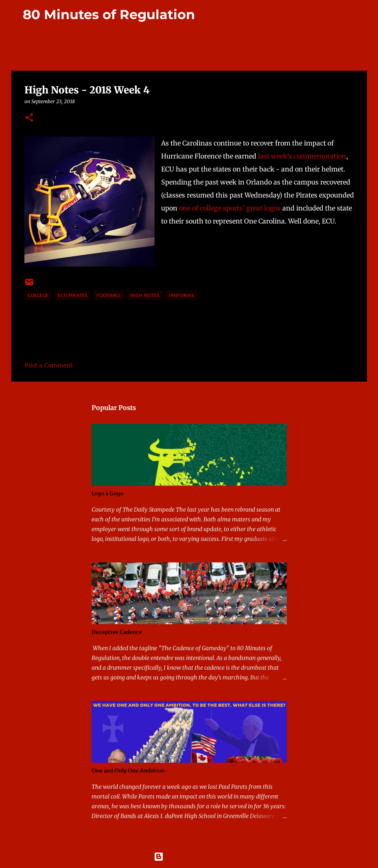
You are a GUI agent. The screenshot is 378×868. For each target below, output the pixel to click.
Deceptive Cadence (117, 632)
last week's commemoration (302, 156)
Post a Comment (49, 365)
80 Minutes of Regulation (109, 14)
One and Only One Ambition (128, 770)
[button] (29, 118)
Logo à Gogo (107, 493)
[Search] (206, 15)
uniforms (181, 295)
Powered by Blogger (189, 857)
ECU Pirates (72, 295)
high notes (145, 295)
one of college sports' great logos (230, 208)
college (38, 295)
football (109, 295)
